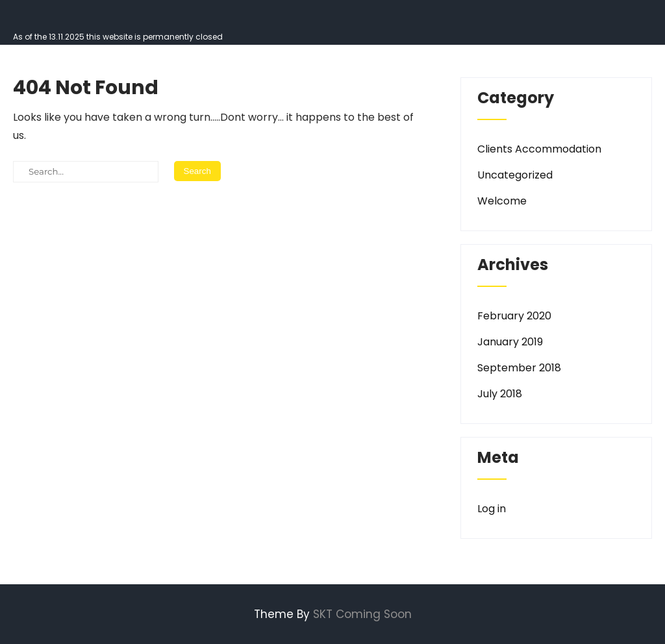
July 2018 (500, 394)
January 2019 (510, 342)
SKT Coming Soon (362, 614)
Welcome (502, 201)
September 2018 (519, 368)
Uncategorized (515, 175)
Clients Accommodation (539, 149)
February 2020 (514, 316)
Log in (492, 509)
